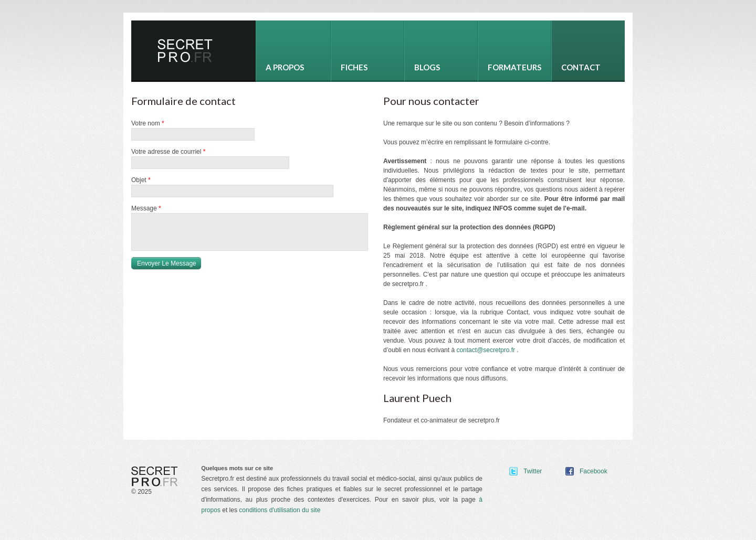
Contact (581, 67)
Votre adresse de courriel (168, 152)
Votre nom (148, 123)
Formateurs (514, 67)
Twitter (533, 471)
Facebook (594, 471)
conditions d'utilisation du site (280, 510)
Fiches (354, 67)
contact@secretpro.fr (486, 350)
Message (146, 208)
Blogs (427, 67)
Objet (141, 180)
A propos (285, 67)
